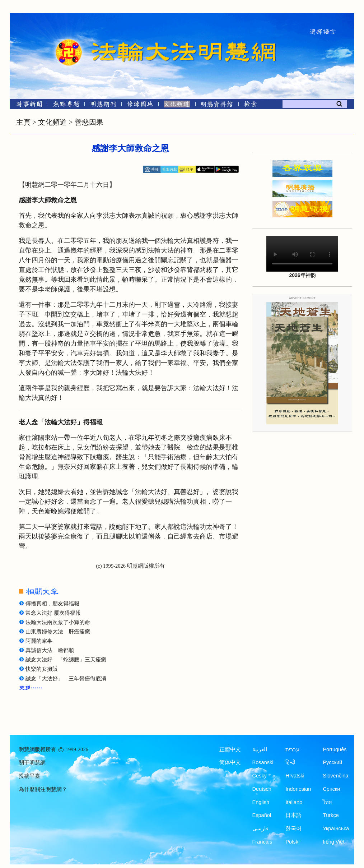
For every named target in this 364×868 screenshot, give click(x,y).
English (261, 802)
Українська (336, 828)
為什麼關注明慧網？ (43, 789)
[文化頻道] (177, 105)
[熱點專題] (66, 105)
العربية (260, 749)
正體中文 (230, 749)
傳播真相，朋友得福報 (52, 604)
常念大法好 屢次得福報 (53, 613)
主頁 (23, 122)
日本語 (293, 815)
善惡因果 (89, 122)
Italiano (294, 802)
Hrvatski (295, 776)
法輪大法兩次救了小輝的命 (58, 622)
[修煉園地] (140, 105)
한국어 (293, 828)
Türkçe (331, 815)
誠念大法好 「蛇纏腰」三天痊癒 (66, 660)
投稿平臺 (29, 776)
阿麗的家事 (39, 641)
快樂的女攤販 (42, 669)
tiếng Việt (333, 842)
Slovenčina (335, 776)
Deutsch (262, 789)
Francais (262, 842)
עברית (292, 749)
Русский (332, 762)
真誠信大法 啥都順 (50, 650)
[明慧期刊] (103, 105)
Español (262, 815)
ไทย (327, 802)
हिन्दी (290, 762)
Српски (331, 789)
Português (335, 749)
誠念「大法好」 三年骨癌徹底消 (66, 679)
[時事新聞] (27, 105)
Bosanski (263, 762)
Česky (260, 776)
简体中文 (230, 762)
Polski (292, 842)
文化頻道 (52, 122)
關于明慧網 (32, 763)
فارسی (260, 828)
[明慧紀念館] (217, 105)
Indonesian (298, 789)
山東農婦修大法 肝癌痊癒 (58, 632)
